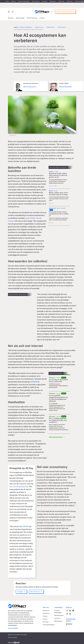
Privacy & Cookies (12, 637)
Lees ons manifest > (13, 628)
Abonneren (61, 1)
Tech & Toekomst (32, 18)
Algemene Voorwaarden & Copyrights (17, 635)
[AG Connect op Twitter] (67, 611)
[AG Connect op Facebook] (67, 614)
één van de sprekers (18, 487)
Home (7, 1)
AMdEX (34, 382)
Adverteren (70, 1)
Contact (45, 616)
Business (11, 18)
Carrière (42, 18)
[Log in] (52, 12)
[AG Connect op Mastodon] (73, 611)
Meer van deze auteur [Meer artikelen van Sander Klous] (65, 87)
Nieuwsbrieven (36, 1)
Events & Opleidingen (24, 1)
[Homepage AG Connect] (42, 12)
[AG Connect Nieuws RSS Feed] (70, 614)
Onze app (46, 622)
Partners (77, 1)
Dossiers (13, 1)
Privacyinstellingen (49, 625)
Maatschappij (20, 18)
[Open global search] (13, 12)
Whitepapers (53, 1)
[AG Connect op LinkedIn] (70, 611)
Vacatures (45, 1)
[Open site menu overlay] (9, 12)
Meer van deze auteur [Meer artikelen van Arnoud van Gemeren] (30, 87)
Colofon (45, 619)
